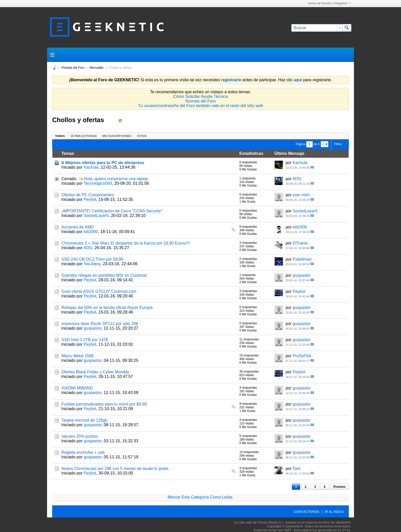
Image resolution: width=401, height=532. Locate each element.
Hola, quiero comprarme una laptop (116, 179)
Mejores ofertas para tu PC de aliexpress (105, 163)
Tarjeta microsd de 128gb (84, 420)
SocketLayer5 (96, 216)
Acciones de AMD (77, 227)
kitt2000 (91, 232)
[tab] (60, 136)
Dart (296, 469)
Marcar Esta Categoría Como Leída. (200, 497)
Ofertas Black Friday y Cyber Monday (95, 372)
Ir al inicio (334, 512)
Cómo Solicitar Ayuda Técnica (201, 96)
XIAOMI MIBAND (77, 388)
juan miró (301, 195)
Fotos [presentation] (142, 136)
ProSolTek (302, 356)
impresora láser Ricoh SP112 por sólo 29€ (100, 324)
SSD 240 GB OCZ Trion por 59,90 (92, 259)
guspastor (302, 275)
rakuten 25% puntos (80, 436)
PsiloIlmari (302, 259)
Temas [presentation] (60, 136)
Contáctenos (307, 512)
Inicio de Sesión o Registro (330, 3)
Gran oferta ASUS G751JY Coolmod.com (99, 291)
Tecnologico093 (98, 183)
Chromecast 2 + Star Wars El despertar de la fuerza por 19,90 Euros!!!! (126, 243)
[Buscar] (317, 28)
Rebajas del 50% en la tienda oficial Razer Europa (107, 308)
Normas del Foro (200, 101)
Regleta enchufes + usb (83, 452)
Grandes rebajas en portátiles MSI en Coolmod (104, 275)
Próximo (339, 487)
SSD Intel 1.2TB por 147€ (85, 340)
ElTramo (300, 243)
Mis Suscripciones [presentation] (117, 136)
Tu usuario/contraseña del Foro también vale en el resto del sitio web (201, 106)
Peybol (90, 199)
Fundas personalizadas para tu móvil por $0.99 (104, 404)
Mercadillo (97, 68)
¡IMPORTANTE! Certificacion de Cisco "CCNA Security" (112, 211)
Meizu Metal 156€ (77, 356)
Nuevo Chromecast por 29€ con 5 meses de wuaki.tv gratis (115, 469)
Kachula (91, 167)
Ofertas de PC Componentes (88, 195)
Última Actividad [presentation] (84, 136)
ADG (297, 179)
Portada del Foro (73, 68)
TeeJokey (92, 264)
